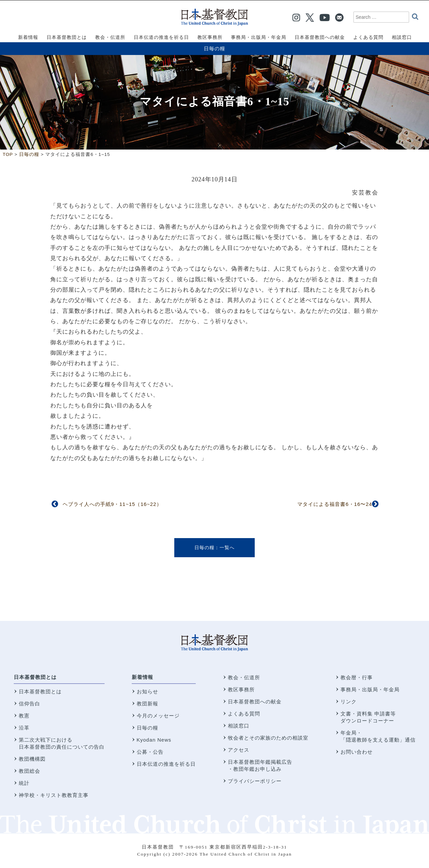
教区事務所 (241, 689)
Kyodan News (154, 740)
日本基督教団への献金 (255, 702)
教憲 (24, 716)
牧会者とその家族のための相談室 (268, 738)
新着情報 (142, 677)
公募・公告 (150, 752)
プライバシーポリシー (255, 781)
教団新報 (147, 704)
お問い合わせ (357, 752)
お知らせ (147, 691)
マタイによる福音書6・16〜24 (335, 504)
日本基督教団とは (35, 677)
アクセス (239, 750)
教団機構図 (32, 759)
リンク (349, 702)
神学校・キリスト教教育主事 (54, 795)
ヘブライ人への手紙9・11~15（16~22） (112, 504)
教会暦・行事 (357, 677)
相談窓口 (239, 726)
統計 (24, 783)
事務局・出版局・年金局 (370, 689)
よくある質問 (244, 714)
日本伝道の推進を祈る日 (166, 764)
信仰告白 (29, 704)
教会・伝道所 (244, 677)
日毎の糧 (214, 48)
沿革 (24, 728)
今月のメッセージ (158, 716)
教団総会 (29, 771)
